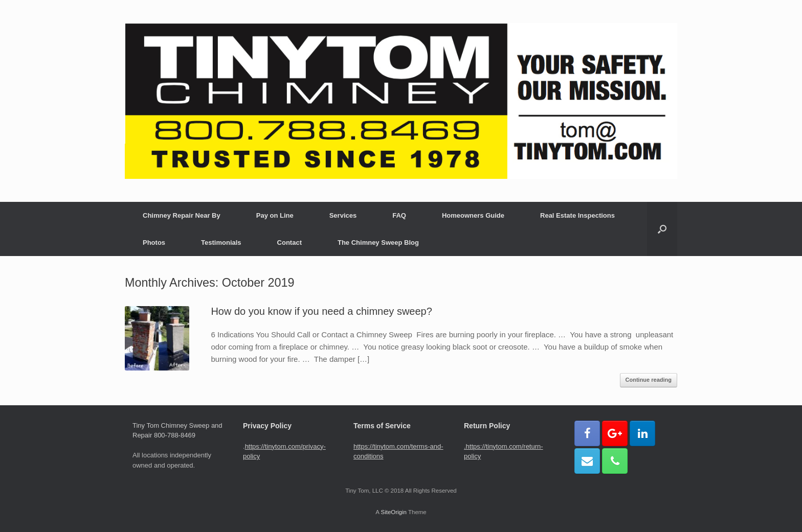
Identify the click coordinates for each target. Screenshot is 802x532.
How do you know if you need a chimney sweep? (321, 311)
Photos (154, 242)
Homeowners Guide (473, 215)
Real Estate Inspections (577, 215)
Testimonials (221, 242)
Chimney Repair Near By (182, 215)
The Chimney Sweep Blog (378, 242)
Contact (289, 242)
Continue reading (649, 380)
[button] (662, 229)
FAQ (399, 215)
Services (343, 215)
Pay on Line (275, 215)
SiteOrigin (394, 512)
